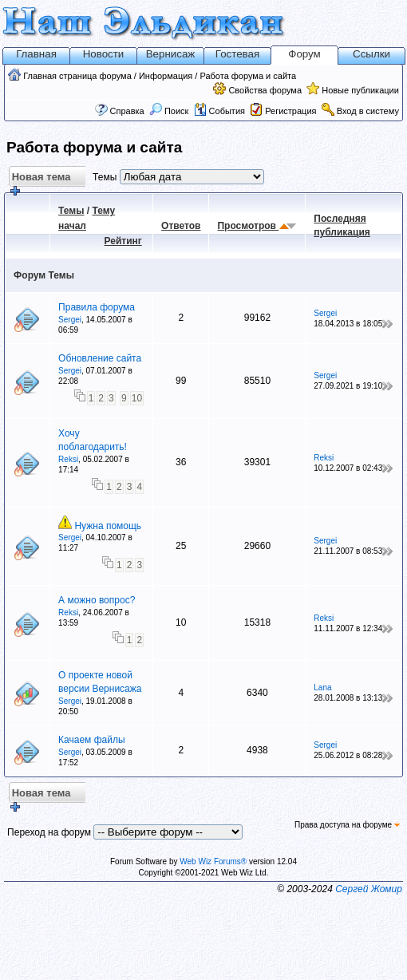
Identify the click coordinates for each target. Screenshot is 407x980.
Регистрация (290, 111)
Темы (71, 211)
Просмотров (248, 226)
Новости (104, 54)
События (219, 111)
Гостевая (237, 54)
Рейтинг (123, 241)
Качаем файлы (91, 740)
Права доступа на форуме (347, 825)
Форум (304, 54)
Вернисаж (171, 54)
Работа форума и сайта (248, 76)
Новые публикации (360, 90)
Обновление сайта (100, 358)
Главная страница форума (77, 76)
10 (137, 398)
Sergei (70, 320)
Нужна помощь (108, 526)
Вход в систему (368, 111)
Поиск (169, 111)
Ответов (181, 226)
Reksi (68, 459)
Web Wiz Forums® (213, 861)
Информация (166, 76)
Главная (36, 54)
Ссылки (371, 54)
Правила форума (97, 307)
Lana (322, 688)
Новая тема (40, 179)
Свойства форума (265, 90)
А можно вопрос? (97, 600)
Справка (127, 111)
